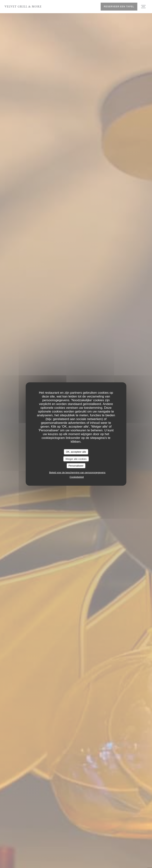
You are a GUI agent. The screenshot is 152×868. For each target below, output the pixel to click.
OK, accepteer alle (76, 452)
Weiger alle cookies (76, 459)
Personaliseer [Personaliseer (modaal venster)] (76, 466)
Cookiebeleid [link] (77, 477)
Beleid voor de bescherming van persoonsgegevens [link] (77, 472)
